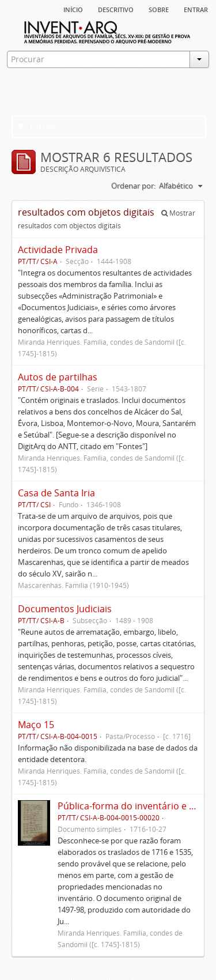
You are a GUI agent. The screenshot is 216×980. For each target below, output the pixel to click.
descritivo (116, 9)
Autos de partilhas (58, 377)
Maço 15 (36, 725)
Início (73, 9)
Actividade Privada (58, 250)
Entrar (196, 9)
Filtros (37, 127)
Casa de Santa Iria (56, 493)
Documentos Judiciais (65, 609)
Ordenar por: (133, 186)
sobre (159, 9)
